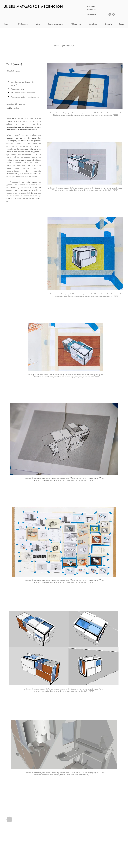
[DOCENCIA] (92, 15)
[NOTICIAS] (91, 6)
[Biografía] (108, 24)
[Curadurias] (93, 24)
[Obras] (38, 24)
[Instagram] (110, 14)
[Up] (9, 819)
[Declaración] (23, 24)
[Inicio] (6, 24)
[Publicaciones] (76, 24)
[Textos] (121, 24)
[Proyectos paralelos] (56, 24)
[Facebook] (113, 14)
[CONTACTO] (92, 9)
